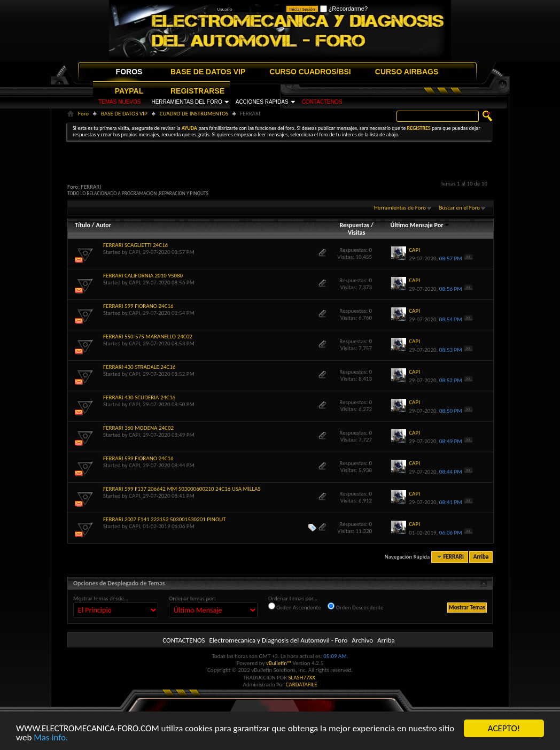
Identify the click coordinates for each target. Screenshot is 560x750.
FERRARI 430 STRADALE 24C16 (139, 367)
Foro (83, 114)
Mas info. (51, 738)
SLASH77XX (302, 678)
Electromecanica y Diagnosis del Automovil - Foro (278, 640)
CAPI (134, 252)
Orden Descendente (355, 607)
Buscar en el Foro (459, 208)
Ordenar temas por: (192, 598)
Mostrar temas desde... (101, 598)
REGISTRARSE (197, 91)
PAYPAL (129, 91)
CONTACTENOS (322, 102)
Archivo (362, 640)
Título (83, 225)
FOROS (129, 72)
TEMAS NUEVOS (119, 102)
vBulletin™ (279, 663)
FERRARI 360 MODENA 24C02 (138, 428)
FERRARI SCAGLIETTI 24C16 (135, 245)
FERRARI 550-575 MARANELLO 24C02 (148, 337)
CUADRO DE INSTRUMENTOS (194, 114)
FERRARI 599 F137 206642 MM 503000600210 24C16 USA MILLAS (182, 489)
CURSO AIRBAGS (407, 72)
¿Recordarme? (344, 9)
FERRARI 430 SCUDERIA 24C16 (139, 397)
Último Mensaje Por (420, 225)
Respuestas (354, 225)
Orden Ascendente (295, 607)
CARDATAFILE (302, 685)
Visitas (357, 233)
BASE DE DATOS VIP (208, 72)
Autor (103, 225)
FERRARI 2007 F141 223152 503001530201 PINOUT (165, 519)
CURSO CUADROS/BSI (310, 72)
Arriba (481, 557)
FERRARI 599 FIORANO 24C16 (138, 306)
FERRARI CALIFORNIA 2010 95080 (143, 276)
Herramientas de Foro (400, 208)
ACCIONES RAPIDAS (262, 102)
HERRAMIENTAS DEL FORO (186, 102)
